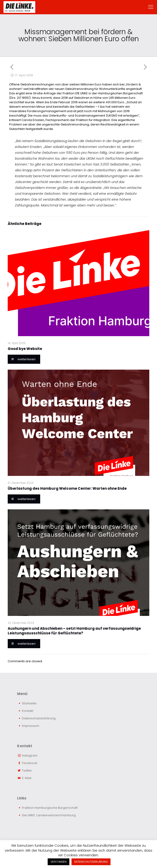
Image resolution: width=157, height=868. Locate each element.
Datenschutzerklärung (39, 718)
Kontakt (28, 711)
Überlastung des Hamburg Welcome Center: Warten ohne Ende (67, 488)
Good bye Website (25, 349)
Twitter (27, 771)
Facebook (30, 763)
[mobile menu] (151, 7)
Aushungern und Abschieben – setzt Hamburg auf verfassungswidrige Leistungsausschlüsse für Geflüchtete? (74, 631)
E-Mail (27, 778)
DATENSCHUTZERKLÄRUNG (91, 862)
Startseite (29, 703)
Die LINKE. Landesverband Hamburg (49, 815)
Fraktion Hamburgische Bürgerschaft (50, 808)
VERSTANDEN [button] (59, 862)
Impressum (31, 726)
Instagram (30, 756)
